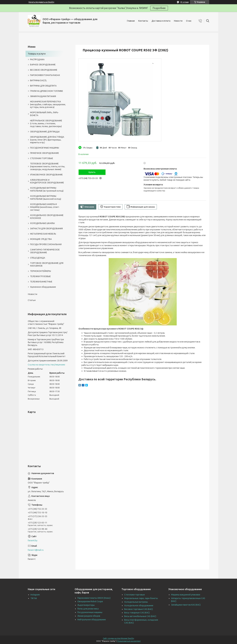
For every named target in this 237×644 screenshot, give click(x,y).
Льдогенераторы (86, 605)
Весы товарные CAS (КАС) (137, 613)
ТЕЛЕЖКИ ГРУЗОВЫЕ (40, 276)
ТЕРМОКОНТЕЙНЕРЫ (41, 271)
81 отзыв (184, 2)
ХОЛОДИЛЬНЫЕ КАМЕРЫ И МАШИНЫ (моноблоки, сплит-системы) (45, 207)
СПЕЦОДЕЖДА (38, 258)
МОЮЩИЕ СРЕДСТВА (41, 239)
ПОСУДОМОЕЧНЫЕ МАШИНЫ (45, 148)
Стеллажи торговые (135, 595)
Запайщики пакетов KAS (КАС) (186, 605)
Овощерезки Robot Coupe (90, 601)
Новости (178, 21)
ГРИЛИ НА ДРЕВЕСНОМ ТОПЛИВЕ (47, 91)
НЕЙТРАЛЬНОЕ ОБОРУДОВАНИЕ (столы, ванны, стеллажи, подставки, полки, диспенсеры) (46, 123)
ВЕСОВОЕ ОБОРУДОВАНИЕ (44, 70)
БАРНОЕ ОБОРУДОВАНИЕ (43, 65)
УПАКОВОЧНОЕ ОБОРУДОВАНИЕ (46, 175)
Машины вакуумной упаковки (186, 595)
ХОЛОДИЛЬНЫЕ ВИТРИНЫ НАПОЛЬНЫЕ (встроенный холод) (47, 189)
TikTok (34, 598)
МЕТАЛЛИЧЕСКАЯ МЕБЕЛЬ (43, 234)
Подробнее (159, 8)
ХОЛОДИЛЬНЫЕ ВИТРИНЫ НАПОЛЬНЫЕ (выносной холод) (46, 197)
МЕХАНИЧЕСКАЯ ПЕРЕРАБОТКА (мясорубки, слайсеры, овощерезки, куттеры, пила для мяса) (48, 104)
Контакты (143, 21)
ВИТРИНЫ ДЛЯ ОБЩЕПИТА (43, 86)
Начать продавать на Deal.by (41, 2)
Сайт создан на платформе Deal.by (118, 638)
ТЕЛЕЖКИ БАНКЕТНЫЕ (41, 282)
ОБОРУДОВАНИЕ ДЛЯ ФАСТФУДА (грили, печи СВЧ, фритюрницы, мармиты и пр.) (47, 140)
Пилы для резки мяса (88, 609)
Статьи (32, 300)
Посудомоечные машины (90, 612)
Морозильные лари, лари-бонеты (141, 598)
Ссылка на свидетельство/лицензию (46, 365)
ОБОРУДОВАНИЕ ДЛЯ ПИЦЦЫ (45, 132)
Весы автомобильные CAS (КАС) (140, 616)
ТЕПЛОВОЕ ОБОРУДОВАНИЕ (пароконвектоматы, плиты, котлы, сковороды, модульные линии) (48, 166)
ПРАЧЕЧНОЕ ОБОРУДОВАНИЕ (45, 153)
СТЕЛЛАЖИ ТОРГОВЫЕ (42, 158)
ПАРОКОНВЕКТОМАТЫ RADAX (45, 75)
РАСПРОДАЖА (37, 59)
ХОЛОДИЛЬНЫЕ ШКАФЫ (42, 223)
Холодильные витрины (136, 602)
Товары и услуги (37, 54)
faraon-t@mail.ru (36, 550)
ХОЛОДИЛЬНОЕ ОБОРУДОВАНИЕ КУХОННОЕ (47, 217)
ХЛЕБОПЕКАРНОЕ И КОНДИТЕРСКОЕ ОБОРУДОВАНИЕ (47, 181)
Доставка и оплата (161, 21)
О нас (189, 21)
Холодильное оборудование (139, 606)
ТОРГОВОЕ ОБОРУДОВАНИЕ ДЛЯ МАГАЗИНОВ (47, 264)
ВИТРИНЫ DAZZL (38, 80)
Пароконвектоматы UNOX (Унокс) (94, 598)
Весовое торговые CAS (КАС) (139, 609)
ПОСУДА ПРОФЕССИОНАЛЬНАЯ (46, 244)
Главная (131, 21)
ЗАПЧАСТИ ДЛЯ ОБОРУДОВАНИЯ (46, 229)
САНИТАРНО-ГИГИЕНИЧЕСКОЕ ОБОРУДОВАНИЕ (45, 251)
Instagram (35, 595)
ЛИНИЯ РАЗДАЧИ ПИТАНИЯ (43, 96)
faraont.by (33, 540)
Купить (92, 172)
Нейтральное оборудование (92, 620)
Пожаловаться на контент (129, 641)
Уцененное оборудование (43, 287)
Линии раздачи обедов (89, 616)
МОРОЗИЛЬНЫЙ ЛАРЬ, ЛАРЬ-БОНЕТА (44, 114)
